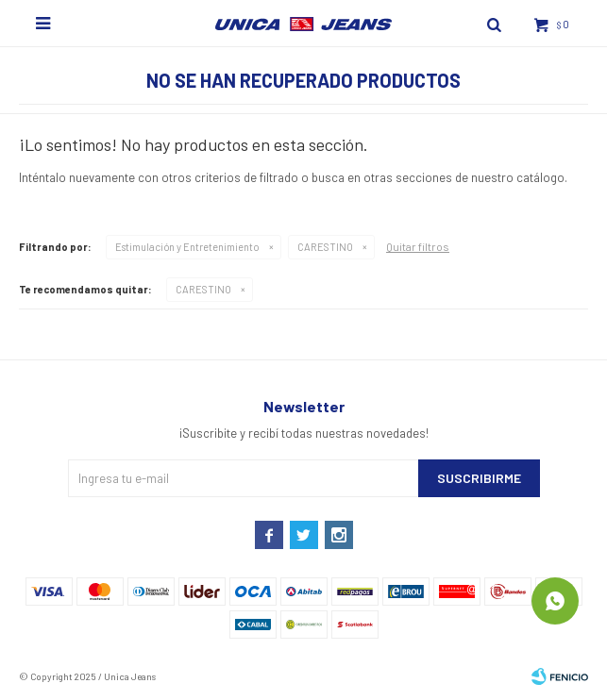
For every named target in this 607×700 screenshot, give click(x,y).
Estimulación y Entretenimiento (187, 247)
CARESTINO (325, 247)
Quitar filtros (418, 246)
